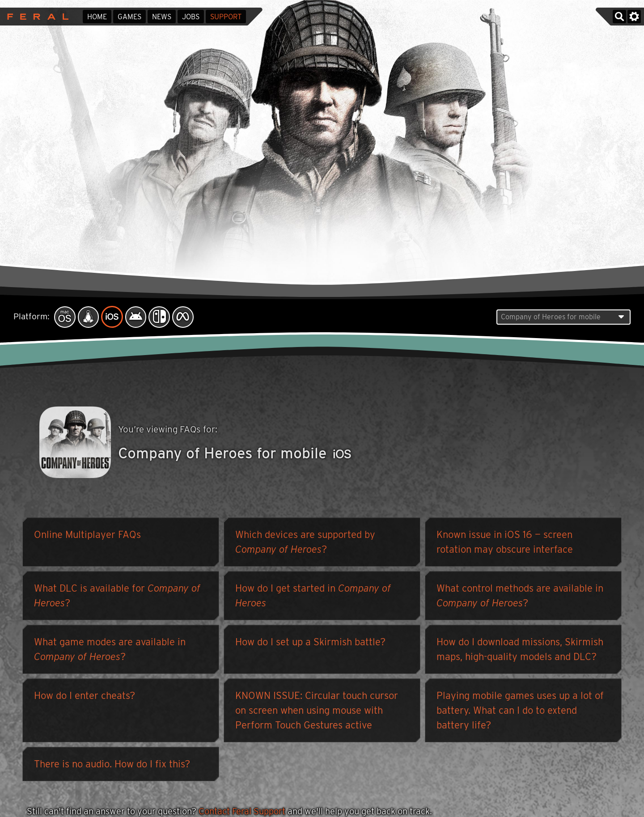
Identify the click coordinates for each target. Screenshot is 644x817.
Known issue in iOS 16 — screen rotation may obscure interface (505, 544)
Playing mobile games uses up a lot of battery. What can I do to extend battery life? (520, 712)
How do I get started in (313, 598)
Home (97, 17)
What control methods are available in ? (520, 598)
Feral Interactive (36, 17)
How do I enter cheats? (85, 698)
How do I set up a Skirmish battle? (310, 644)
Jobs (191, 17)
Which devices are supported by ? (305, 544)
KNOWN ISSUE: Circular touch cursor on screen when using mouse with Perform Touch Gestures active (317, 712)
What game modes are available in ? (110, 651)
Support (226, 17)
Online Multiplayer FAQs (87, 537)
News (162, 17)
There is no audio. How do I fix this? (112, 766)
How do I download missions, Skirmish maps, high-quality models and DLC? (520, 651)
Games (129, 17)
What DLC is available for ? (117, 598)
